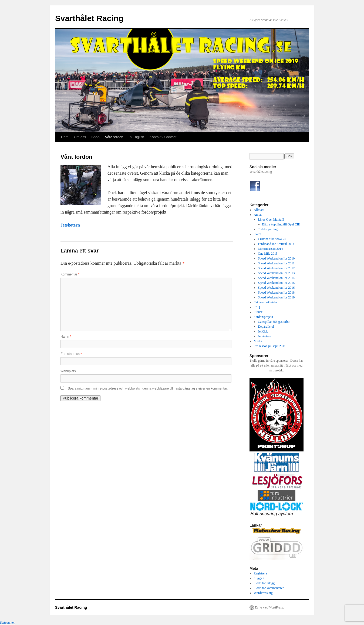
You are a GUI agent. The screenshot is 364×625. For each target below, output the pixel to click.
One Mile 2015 (268, 254)
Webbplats (68, 371)
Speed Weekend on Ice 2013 (276, 273)
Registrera (260, 573)
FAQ (257, 307)
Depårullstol (266, 327)
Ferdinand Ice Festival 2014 (276, 244)
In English (136, 137)
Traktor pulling (268, 229)
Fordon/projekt (264, 317)
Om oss (80, 137)
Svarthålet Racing (89, 18)
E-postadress (71, 354)
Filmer (258, 312)
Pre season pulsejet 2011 (270, 346)
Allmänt (259, 210)
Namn (66, 337)
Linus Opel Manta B (271, 220)
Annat (258, 215)
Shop (95, 137)
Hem (65, 137)
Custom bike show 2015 (274, 239)
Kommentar (70, 274)
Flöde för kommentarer (269, 588)
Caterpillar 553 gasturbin (274, 322)
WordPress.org (263, 593)
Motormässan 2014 (270, 249)
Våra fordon (114, 137)
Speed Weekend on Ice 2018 (276, 292)
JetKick (263, 331)
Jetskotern (70, 225)
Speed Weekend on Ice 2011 (276, 263)
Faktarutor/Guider (266, 302)
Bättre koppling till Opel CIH (281, 224)
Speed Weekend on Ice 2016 (276, 288)
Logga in (260, 578)
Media (258, 341)
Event (258, 234)
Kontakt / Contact (163, 137)
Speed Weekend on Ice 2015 (276, 283)
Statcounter (7, 623)
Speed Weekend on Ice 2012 (276, 268)
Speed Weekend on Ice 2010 (276, 258)
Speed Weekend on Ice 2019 (276, 297)
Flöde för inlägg (264, 583)
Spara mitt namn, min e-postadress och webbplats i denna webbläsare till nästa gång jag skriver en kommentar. (148, 388)
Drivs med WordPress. (269, 607)
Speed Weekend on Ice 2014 (276, 278)
